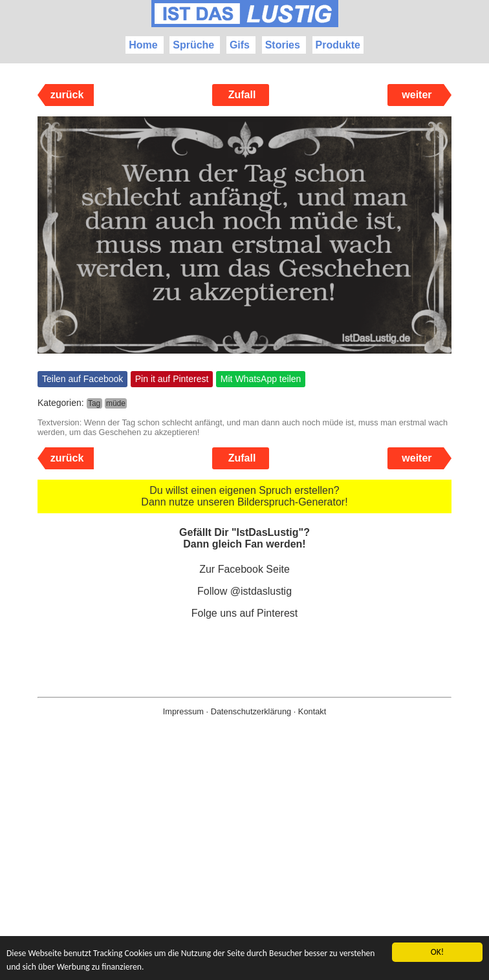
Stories (283, 45)
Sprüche (193, 45)
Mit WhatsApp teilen (261, 379)
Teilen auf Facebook (82, 379)
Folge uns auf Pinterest (245, 613)
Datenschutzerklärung (251, 711)
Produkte (338, 45)
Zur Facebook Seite (244, 569)
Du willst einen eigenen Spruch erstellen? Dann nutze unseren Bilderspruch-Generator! (244, 496)
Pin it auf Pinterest (172, 379)
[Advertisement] (244, 869)
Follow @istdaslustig (244, 591)
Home (143, 45)
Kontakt (312, 711)
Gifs (240, 45)
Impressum (183, 711)
